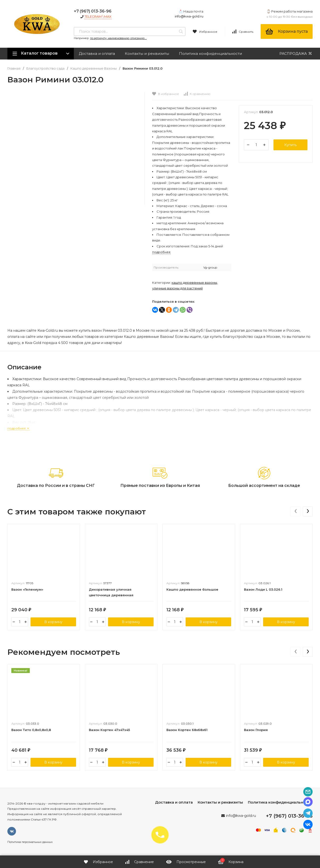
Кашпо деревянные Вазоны (94, 68)
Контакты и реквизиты (147, 53)
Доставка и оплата (97, 53)
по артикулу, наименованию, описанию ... (118, 38)
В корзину (53, 622)
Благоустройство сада (45, 68)
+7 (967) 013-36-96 (93, 11)
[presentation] (295, 511)
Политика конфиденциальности (210, 53)
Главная (14, 68)
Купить (290, 145)
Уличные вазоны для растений (177, 288)
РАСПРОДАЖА (296, 53)
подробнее (18, 428)
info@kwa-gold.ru (189, 16)
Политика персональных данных (30, 842)
